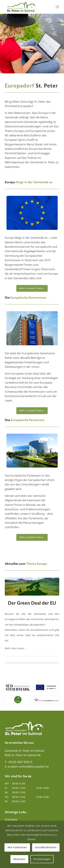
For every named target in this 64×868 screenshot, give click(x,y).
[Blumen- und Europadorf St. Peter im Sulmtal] (27, 7)
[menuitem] (57, 7)
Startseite (11, 819)
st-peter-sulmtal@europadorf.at (28, 767)
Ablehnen (19, 859)
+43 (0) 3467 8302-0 (20, 762)
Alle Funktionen (17, 847)
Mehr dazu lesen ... (16, 648)
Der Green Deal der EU (32, 603)
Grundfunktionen (46, 847)
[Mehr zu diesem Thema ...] (32, 288)
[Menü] (57, 7)
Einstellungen (42, 859)
